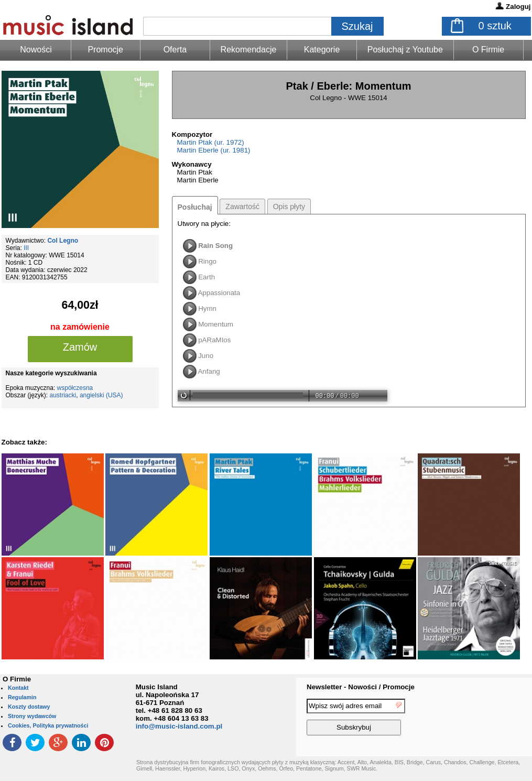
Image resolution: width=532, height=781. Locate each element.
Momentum (216, 324)
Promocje (105, 50)
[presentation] (489, 719)
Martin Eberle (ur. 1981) (214, 150)
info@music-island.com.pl (179, 726)
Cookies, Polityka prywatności (48, 725)
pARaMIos (214, 340)
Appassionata (219, 293)
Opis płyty (289, 207)
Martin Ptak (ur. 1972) (211, 142)
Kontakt (18, 688)
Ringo (207, 261)
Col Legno (63, 241)
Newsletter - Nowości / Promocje (361, 687)
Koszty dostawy (29, 707)
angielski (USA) (101, 395)
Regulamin (22, 697)
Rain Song (215, 246)
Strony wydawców (32, 716)
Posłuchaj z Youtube (405, 50)
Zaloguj (518, 7)
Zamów (80, 347)
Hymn (207, 308)
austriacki (63, 395)
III (26, 248)
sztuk (495, 26)
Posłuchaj (195, 207)
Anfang (209, 371)
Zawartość (242, 207)
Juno (206, 356)
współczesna (75, 388)
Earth (207, 277)
